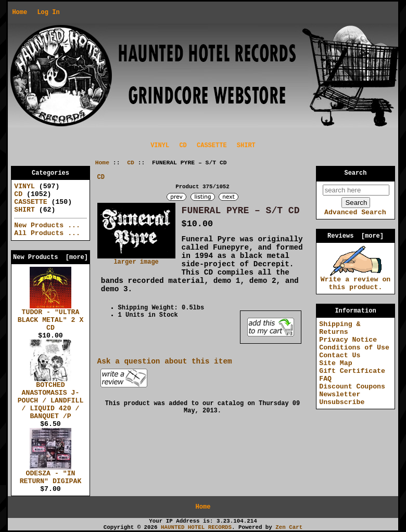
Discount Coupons (352, 387)
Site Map (335, 363)
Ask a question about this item (165, 361)
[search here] (356, 190)
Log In (48, 12)
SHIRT (246, 146)
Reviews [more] (356, 236)
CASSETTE (212, 146)
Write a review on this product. (356, 281)
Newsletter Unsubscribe (342, 398)
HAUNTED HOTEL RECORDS (196, 527)
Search (356, 173)
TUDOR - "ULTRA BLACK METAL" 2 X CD (51, 317)
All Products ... (47, 233)
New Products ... (47, 225)
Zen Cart (289, 527)
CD (131, 163)
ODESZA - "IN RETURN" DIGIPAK (51, 475)
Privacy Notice (348, 340)
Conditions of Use (354, 348)
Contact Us (340, 355)
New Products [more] (50, 257)
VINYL (160, 146)
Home (20, 12)
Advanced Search (355, 212)
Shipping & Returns (340, 328)
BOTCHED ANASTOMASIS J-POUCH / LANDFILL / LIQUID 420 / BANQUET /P (51, 398)
